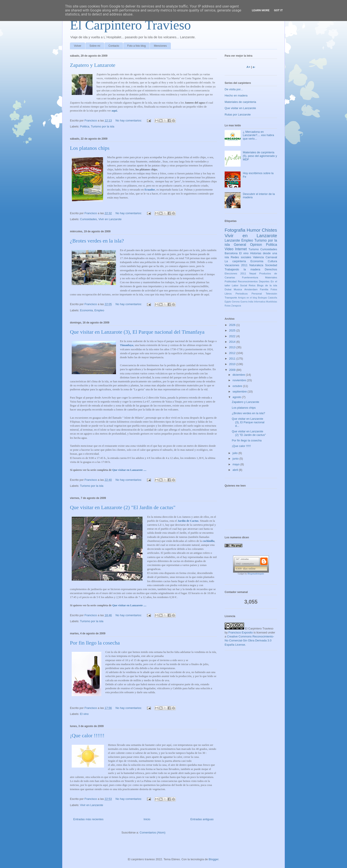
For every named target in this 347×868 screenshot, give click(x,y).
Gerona (236, 302)
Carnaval (271, 257)
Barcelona (231, 253)
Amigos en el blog (247, 298)
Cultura (272, 261)
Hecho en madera (236, 95)
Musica (238, 289)
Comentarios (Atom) (152, 832)
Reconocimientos (248, 281)
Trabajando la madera (242, 269)
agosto (237, 397)
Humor (253, 230)
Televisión (271, 294)
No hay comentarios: (129, 120)
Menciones (160, 46)
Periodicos (242, 294)
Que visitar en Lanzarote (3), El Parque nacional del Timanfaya (137, 332)
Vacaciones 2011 (236, 265)
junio (236, 459)
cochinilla (209, 541)
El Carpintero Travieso (130, 25)
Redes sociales (241, 257)
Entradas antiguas (202, 819)
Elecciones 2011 (235, 273)
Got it (278, 10)
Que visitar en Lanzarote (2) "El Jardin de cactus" (123, 507)
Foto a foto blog (136, 46)
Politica (85, 126)
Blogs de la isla (267, 285)
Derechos (271, 269)
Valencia (258, 257)
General (240, 245)
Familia (264, 289)
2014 (233, 342)
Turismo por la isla (102, 126)
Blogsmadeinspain (256, 574)
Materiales (271, 277)
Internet (241, 249)
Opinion (256, 245)
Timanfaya (127, 345)
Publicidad (231, 281)
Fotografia (235, 230)
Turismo (254, 249)
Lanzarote (232, 240)
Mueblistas (272, 302)
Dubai (228, 289)
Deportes (264, 281)
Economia (87, 310)
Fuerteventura (250, 277)
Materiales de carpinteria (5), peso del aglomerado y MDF (260, 156)
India (251, 302)
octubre (238, 386)
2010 (233, 364)
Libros (228, 294)
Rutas (228, 306)
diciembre (239, 375)
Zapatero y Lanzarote (93, 65)
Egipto (228, 302)
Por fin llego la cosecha (95, 643)
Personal (257, 294)
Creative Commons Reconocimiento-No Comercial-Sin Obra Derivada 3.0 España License (249, 640)
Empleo (99, 310)
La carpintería (235, 261)
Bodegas (262, 298)
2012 (233, 353)
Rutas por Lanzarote (238, 115)
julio (236, 453)
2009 (233, 370)
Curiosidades (89, 219)
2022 (233, 336)
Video (229, 249)
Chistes (269, 230)
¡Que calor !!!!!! (87, 735)
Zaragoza (236, 306)
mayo (236, 464)
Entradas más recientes (88, 819)
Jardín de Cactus (188, 521)
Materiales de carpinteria (240, 102)
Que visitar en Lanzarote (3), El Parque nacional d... (248, 422)
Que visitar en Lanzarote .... (129, 470)
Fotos (274, 289)
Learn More (261, 10)
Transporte (231, 297)
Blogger (214, 859)
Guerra (244, 302)
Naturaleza (256, 265)
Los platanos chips (90, 148)
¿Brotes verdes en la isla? (97, 241)
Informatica (260, 302)
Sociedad (271, 265)
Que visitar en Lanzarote (240, 108)
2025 (233, 330)
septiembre (240, 392)
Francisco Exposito (241, 632)
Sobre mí (95, 46)
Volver (78, 46)
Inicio (147, 819)
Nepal (253, 273)
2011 (233, 359)
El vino (84, 714)
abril (236, 470)
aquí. (115, 111)
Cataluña (272, 298)
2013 (233, 347)
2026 (233, 325)
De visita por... (234, 89)
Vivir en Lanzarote (110, 219)
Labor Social (240, 285)
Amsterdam (251, 289)
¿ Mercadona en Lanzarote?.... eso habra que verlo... (258, 135)
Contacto (114, 46)
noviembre (240, 380)
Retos (252, 285)
